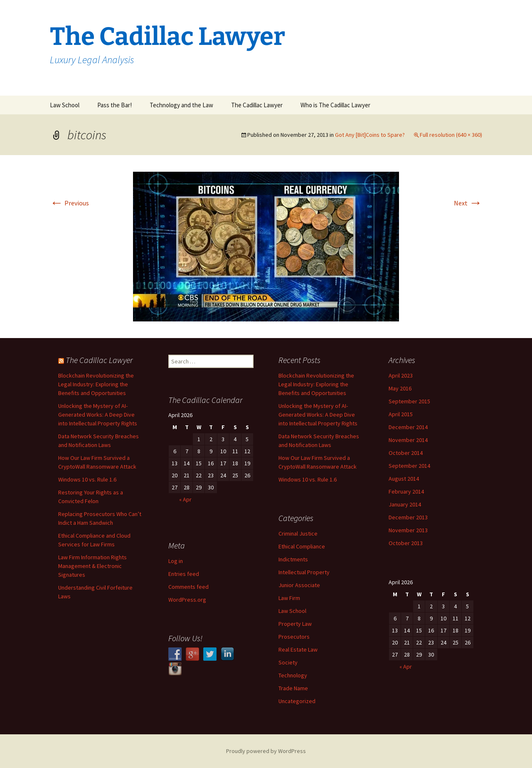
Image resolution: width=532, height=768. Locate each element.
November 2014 (408, 440)
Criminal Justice (298, 533)
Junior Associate (299, 585)
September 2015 (409, 401)
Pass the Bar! (115, 105)
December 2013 (408, 517)
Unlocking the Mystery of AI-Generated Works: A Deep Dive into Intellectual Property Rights (98, 415)
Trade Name (293, 688)
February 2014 (406, 491)
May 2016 (400, 388)
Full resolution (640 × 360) (451, 135)
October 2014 (406, 453)
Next (468, 203)
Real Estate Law (298, 649)
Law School (65, 105)
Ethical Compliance (302, 546)
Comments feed (188, 587)
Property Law (295, 624)
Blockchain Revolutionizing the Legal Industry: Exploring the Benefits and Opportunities (96, 384)
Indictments (293, 559)
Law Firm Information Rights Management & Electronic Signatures (92, 566)
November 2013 (408, 530)
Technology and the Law (181, 105)
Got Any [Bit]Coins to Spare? (370, 135)
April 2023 (401, 375)
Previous (69, 203)
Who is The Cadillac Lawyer (335, 105)
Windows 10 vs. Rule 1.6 (87, 479)
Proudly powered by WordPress (266, 751)
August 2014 (404, 479)
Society (288, 662)
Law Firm (289, 598)
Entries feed (184, 574)
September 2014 (409, 466)
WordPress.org (187, 600)
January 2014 (405, 504)
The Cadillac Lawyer (257, 105)
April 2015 (401, 414)
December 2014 (408, 427)
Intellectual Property (304, 572)
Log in (176, 561)
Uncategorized (297, 701)
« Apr (185, 499)
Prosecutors (294, 637)
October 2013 (406, 543)
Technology (293, 675)
